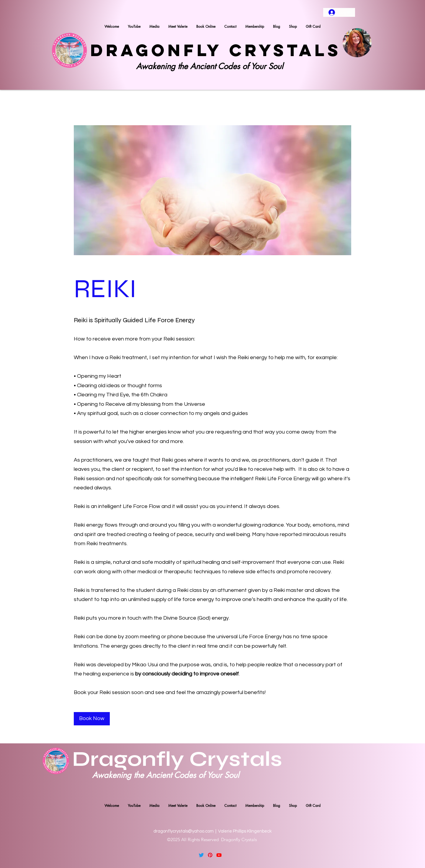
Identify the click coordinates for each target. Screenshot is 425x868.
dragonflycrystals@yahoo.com (184, 831)
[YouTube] (219, 855)
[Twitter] (201, 855)
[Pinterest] (210, 855)
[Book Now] (92, 719)
